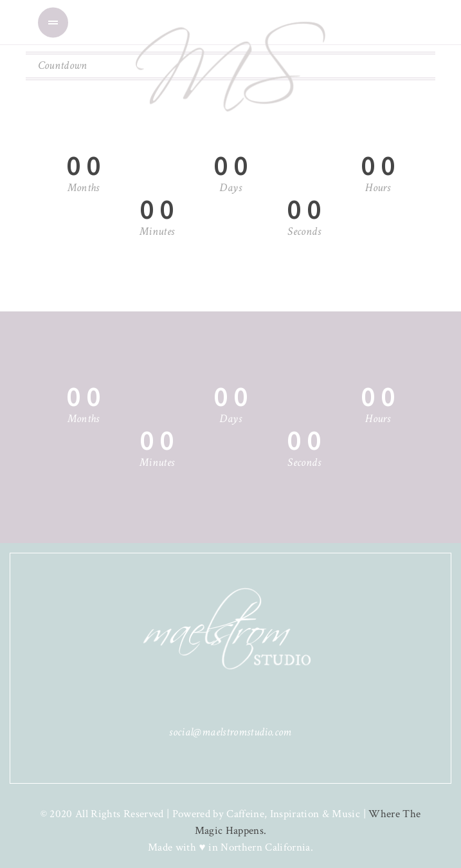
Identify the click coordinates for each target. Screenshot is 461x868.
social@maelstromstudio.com (230, 732)
